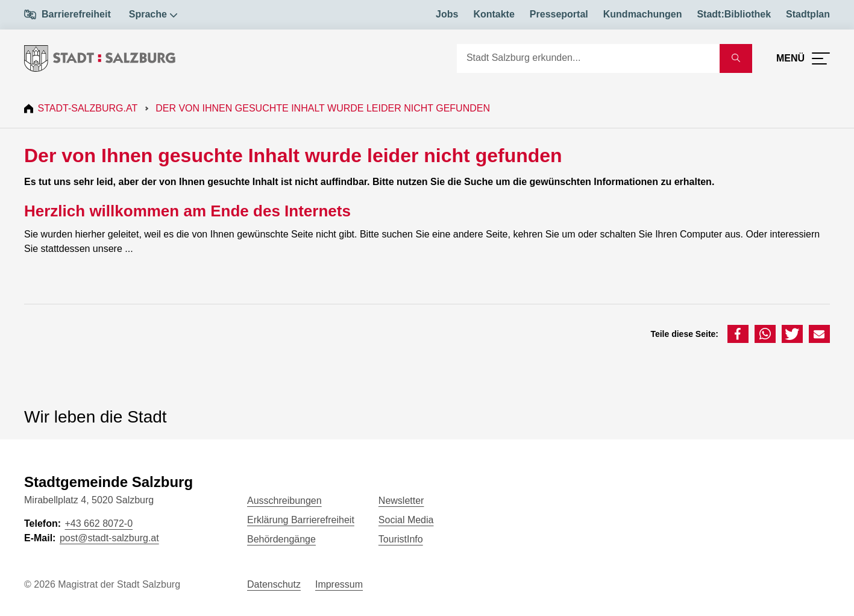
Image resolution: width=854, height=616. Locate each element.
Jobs (447, 14)
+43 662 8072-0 (99, 523)
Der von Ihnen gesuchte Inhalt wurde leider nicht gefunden (325, 108)
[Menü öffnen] (803, 58)
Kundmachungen (643, 14)
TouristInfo (401, 539)
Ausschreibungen (284, 501)
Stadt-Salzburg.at (89, 108)
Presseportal (559, 14)
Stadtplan (808, 14)
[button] (738, 334)
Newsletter (401, 501)
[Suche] (588, 58)
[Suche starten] (736, 58)
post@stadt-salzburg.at (109, 538)
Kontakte (494, 14)
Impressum (339, 584)
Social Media (406, 520)
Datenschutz (274, 584)
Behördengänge (281, 539)
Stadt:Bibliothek (734, 14)
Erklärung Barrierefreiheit (301, 520)
